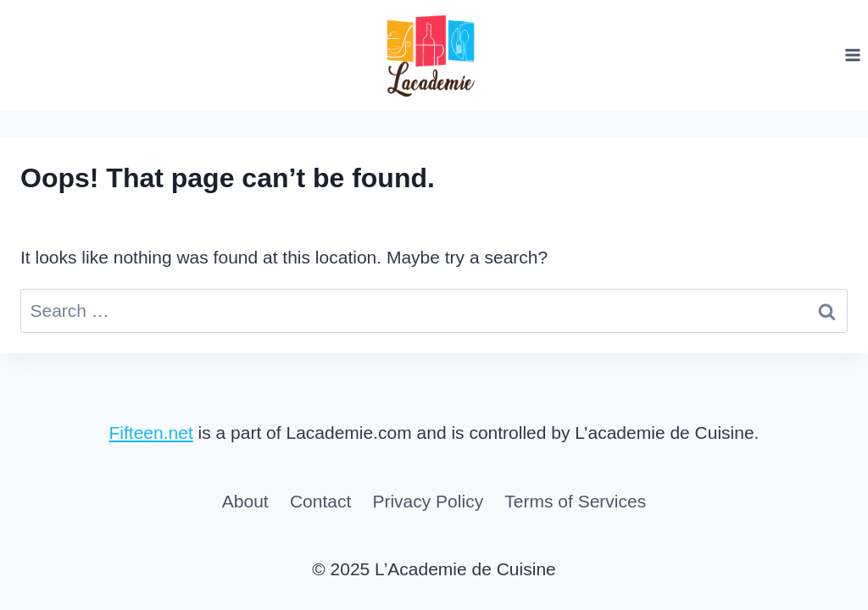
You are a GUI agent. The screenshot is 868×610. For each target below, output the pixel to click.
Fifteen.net (151, 433)
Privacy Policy (428, 501)
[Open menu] (852, 55)
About (245, 501)
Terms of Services (575, 501)
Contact (320, 501)
